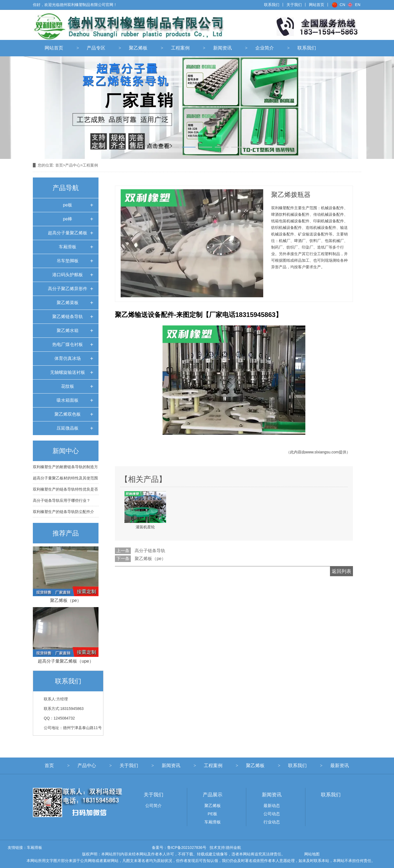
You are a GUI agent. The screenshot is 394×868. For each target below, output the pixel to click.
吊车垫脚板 (68, 261)
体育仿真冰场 (68, 358)
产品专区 (96, 48)
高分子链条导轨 (150, 551)
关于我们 (294, 5)
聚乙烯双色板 (68, 414)
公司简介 (153, 806)
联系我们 (272, 5)
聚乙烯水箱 (68, 330)
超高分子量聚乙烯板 (68, 233)
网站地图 (312, 854)
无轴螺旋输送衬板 (68, 372)
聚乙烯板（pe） (150, 559)
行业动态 (272, 822)
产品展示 (213, 795)
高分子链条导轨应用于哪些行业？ (62, 500)
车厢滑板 (68, 247)
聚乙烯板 (138, 48)
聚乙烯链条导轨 (68, 317)
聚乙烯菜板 (68, 303)
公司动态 (272, 814)
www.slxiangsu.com (322, 452)
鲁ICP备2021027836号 (187, 847)
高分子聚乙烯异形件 (68, 289)
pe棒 (68, 219)
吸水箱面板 (68, 400)
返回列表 (341, 571)
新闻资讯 (222, 48)
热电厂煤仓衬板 (68, 344)
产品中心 (73, 165)
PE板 (212, 814)
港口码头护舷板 (68, 275)
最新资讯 (340, 766)
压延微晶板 (68, 428)
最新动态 (272, 806)
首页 (59, 165)
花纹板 (68, 386)
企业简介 (265, 48)
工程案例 (180, 48)
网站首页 (54, 48)
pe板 (68, 205)
